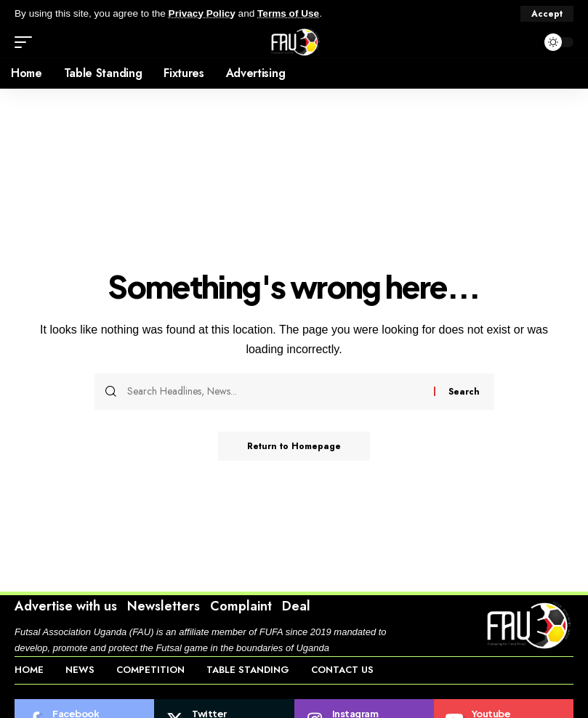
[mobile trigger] (27, 42)
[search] (522, 42)
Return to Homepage (294, 446)
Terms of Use (288, 13)
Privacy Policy (202, 13)
